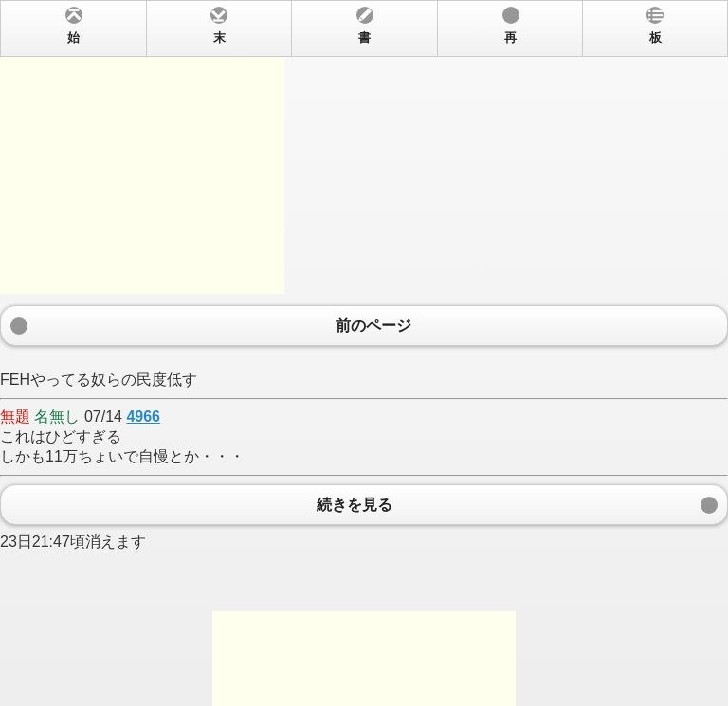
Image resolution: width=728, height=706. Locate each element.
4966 (143, 416)
